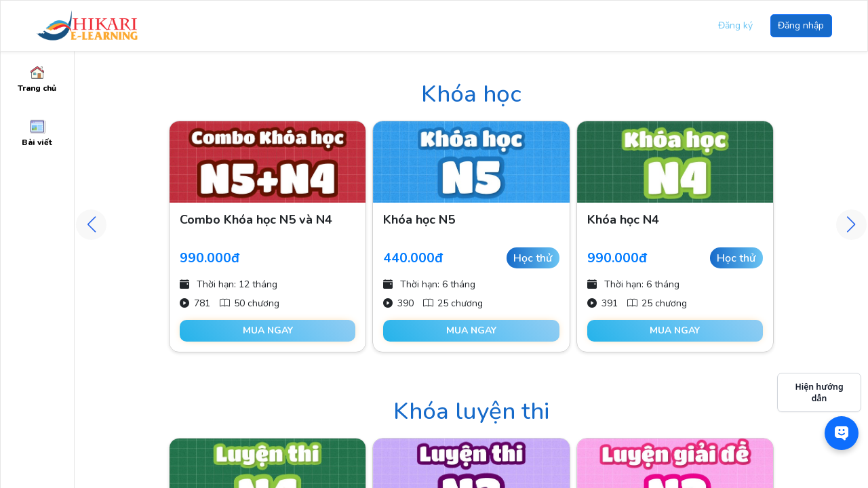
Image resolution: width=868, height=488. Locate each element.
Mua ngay (268, 330)
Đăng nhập (801, 25)
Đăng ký (735, 25)
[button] (851, 225)
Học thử (533, 258)
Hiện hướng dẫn (819, 393)
